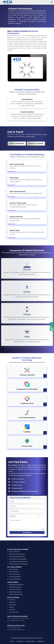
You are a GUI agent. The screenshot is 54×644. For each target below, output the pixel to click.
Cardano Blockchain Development (18, 561)
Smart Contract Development (17, 554)
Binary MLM (12, 600)
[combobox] (13, 516)
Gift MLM (12, 607)
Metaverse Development (16, 594)
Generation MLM (14, 612)
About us (12, 641)
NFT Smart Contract (14, 574)
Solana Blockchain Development (18, 559)
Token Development (15, 579)
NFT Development (14, 572)
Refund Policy (41, 641)
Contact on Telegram (36, 143)
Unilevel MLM (13, 605)
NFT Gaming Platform (15, 577)
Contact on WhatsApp (17, 143)
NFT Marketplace (14, 569)
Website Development (15, 587)
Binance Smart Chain (15, 552)
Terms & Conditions (30, 641)
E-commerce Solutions (15, 589)
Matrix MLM (12, 602)
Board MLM (12, 610)
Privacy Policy (20, 641)
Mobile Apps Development (16, 585)
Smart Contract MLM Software (17, 557)
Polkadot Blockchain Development (18, 564)
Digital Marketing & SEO (15, 592)
